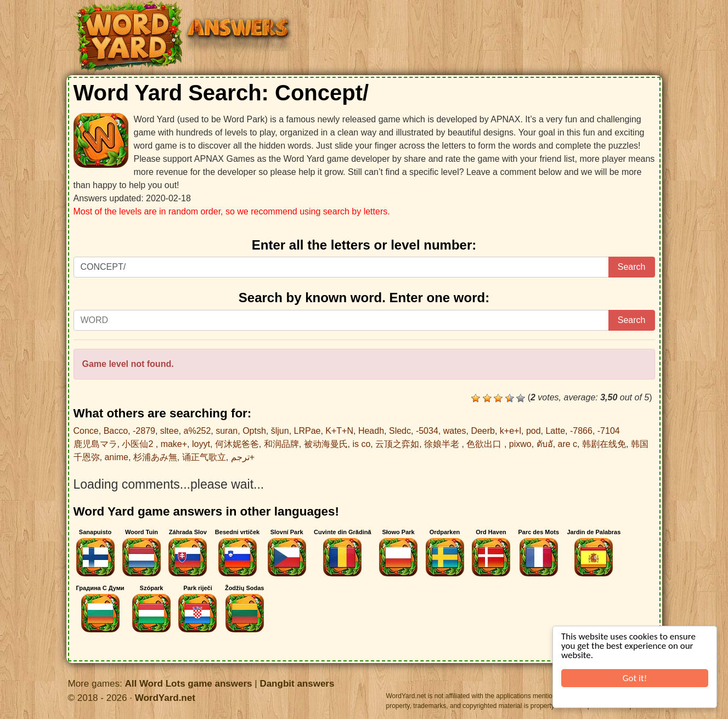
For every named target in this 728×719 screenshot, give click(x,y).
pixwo (520, 444)
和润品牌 (281, 444)
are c (568, 444)
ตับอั (545, 444)
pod (534, 431)
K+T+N (339, 431)
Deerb (483, 431)
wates (455, 431)
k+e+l (510, 431)
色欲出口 (485, 444)
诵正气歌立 (204, 457)
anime (116, 457)
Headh (371, 431)
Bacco (116, 431)
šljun (280, 431)
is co (361, 444)
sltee (170, 431)
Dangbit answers (297, 684)
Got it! (635, 678)
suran (227, 431)
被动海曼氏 (326, 444)
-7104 (609, 431)
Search (632, 267)
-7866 (581, 431)
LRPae (307, 431)
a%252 (197, 431)
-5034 (427, 431)
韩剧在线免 (604, 444)
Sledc (400, 431)
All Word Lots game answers (188, 684)
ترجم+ (243, 457)
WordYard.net (165, 698)
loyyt (201, 444)
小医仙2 (139, 444)
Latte (555, 431)
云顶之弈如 (397, 444)
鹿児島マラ (95, 444)
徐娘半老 (443, 444)
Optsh (254, 431)
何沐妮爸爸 (237, 444)
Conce (86, 431)
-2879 (144, 431)
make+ (174, 444)
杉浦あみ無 (155, 457)
